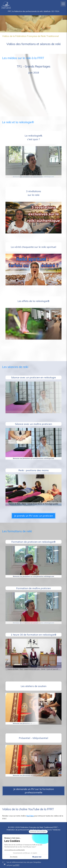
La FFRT (16, 865)
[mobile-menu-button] (63, 4)
